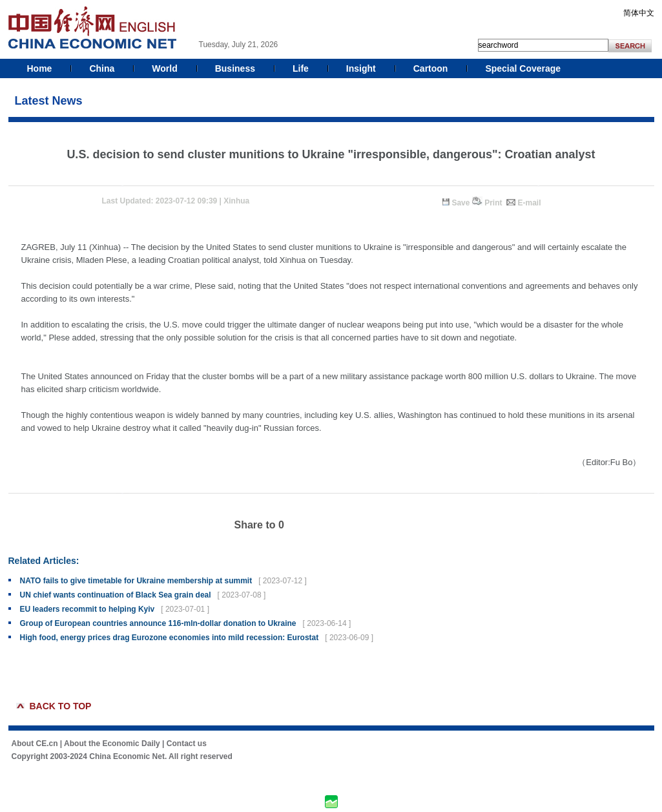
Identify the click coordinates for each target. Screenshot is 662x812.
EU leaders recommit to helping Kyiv (88, 609)
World (164, 68)
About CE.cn (35, 744)
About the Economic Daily (112, 744)
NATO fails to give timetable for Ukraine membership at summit (136, 581)
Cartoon (431, 68)
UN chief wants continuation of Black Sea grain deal (116, 595)
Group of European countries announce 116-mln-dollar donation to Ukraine (158, 623)
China (102, 68)
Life (301, 68)
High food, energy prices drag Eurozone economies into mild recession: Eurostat (170, 638)
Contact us (187, 744)
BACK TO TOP (61, 706)
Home (40, 68)
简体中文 (639, 13)
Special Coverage (523, 68)
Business (235, 68)
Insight (361, 68)
